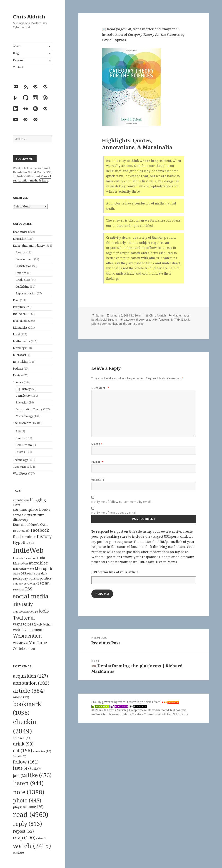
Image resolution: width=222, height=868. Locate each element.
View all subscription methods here (32, 178)
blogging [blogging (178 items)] (38, 500)
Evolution (22, 402)
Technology (20, 460)
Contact (18, 67)
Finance (21, 273)
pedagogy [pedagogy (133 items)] (20, 578)
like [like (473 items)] (40, 775)
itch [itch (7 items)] (36, 769)
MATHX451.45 (180, 320)
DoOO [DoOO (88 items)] (17, 531)
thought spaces (133, 324)
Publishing (22, 287)
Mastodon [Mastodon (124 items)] (21, 563)
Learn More (166, 562)
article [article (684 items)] (29, 691)
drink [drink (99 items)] (23, 744)
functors (164, 320)
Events (20, 438)
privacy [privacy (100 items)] (18, 583)
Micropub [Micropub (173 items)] (43, 569)
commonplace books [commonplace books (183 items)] (32, 509)
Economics (20, 232)
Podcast (18, 369)
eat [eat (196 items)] (22, 751)
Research (19, 60)
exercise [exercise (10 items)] (42, 751)
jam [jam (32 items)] (20, 776)
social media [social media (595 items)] (31, 596)
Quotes (20, 452)
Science (18, 382)
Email (97, 462)
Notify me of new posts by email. (114, 513)
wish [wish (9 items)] (18, 853)
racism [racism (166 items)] (43, 583)
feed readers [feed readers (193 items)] (25, 537)
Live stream (24, 445)
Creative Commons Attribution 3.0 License (160, 714)
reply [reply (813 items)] (27, 824)
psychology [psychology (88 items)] (30, 584)
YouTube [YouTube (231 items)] (38, 642)
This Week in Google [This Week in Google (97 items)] (25, 611)
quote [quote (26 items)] (35, 807)
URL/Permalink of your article (115, 572)
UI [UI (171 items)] (33, 618)
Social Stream (22, 423)
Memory (19, 348)
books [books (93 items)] (17, 504)
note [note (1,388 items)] (29, 792)
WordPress (20, 474)
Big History (23, 389)
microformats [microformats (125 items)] (24, 569)
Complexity (23, 396)
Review (18, 375)
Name (97, 444)
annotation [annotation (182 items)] (31, 683)
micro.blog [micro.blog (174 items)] (38, 563)
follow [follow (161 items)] (26, 762)
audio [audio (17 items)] (21, 697)
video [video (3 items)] (41, 838)
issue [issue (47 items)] (22, 768)
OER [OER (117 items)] (23, 573)
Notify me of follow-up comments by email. (121, 502)
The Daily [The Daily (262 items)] (23, 604)
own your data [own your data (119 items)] (37, 573)
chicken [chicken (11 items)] (22, 738)
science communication (107, 324)
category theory (134, 320)
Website (98, 480)
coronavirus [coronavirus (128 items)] (22, 515)
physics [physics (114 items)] (34, 578)
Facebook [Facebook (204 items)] (40, 530)
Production (23, 280)
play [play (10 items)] (19, 807)
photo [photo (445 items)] (27, 800)
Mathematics (22, 341)
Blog (16, 53)
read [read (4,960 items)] (31, 814)
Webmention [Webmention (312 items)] (27, 636)
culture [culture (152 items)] (39, 515)
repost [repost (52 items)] (23, 831)
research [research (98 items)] (19, 589)
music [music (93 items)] (16, 573)
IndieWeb (19, 314)
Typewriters (21, 467)
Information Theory (29, 409)
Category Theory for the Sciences (154, 34)
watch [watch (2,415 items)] (32, 846)
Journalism (20, 321)
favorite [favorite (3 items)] (20, 756)
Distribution (24, 266)
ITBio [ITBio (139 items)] (41, 558)
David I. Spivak (114, 40)
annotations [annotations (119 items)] (21, 500)
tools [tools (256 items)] (44, 611)
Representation (26, 293)
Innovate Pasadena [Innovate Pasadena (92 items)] (25, 558)
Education (20, 239)
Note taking (21, 362)
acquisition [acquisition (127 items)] (30, 676)
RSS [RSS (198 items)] (29, 589)
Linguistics (20, 328)
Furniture (19, 307)
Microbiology (24, 416)
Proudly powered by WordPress (112, 702)
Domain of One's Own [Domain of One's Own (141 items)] (30, 525)
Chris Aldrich (29, 16)
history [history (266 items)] (44, 536)
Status (100, 315)
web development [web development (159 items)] (28, 630)
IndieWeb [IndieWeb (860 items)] (28, 550)
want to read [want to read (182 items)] (24, 624)
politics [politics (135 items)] (46, 578)
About (17, 46)
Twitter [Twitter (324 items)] (21, 618)
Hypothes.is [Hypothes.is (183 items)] (24, 542)
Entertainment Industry (29, 246)
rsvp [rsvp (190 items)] (24, 837)
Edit (18, 431)
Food (16, 300)
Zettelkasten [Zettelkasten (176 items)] (24, 648)
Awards (21, 252)
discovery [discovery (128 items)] (21, 520)
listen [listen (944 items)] (28, 783)
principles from (160, 702)
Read (95, 320)
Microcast (20, 355)
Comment (100, 388)
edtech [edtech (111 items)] (26, 531)
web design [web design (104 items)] (44, 624)
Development (25, 259)
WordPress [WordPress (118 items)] (21, 643)
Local (16, 334)
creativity (152, 320)
